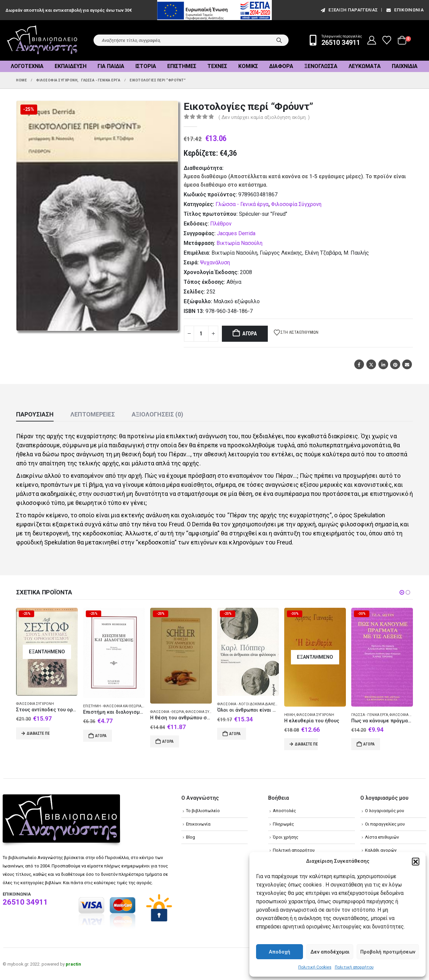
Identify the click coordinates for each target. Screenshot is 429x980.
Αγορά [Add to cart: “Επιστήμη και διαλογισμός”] (101, 736)
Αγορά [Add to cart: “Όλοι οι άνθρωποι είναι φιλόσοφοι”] (235, 734)
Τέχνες (217, 66)
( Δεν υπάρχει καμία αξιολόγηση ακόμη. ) (264, 117)
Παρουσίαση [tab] (35, 414)
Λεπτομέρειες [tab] (93, 414)
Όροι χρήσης (286, 837)
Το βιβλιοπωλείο (203, 811)
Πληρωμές (283, 824)
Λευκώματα (365, 66)
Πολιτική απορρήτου (354, 967)
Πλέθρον (221, 224)
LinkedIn (383, 364)
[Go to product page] (47, 652)
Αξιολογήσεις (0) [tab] (158, 414)
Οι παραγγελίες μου (385, 824)
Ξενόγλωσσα (321, 66)
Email (407, 364)
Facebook (359, 364)
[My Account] (372, 40)
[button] (416, 861)
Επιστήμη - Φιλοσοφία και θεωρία (112, 706)
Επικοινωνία (405, 10)
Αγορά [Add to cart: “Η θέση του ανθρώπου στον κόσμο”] (168, 741)
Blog (191, 837)
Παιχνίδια (405, 66)
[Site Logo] (42, 40)
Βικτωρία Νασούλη (239, 243)
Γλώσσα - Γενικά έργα (242, 204)
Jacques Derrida (236, 233)
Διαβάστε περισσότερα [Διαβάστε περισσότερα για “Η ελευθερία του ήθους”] (306, 744)
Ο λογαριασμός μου (385, 811)
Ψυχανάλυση (215, 263)
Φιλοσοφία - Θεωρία (167, 712)
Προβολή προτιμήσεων (388, 952)
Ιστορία (146, 66)
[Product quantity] (201, 334)
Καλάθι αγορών (381, 850)
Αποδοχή (280, 952)
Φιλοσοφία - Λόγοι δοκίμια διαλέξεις (250, 704)
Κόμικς (248, 66)
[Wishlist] (387, 40)
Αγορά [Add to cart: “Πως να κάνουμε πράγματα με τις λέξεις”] (369, 744)
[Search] (279, 40)
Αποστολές (284, 811)
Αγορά (250, 334)
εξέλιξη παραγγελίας (349, 10)
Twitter (371, 364)
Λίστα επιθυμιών (382, 837)
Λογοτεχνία (27, 66)
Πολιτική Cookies (315, 967)
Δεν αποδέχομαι (330, 952)
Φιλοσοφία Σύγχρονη (296, 204)
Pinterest (395, 364)
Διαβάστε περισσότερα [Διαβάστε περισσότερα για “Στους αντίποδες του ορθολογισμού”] (38, 733)
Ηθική (290, 715)
